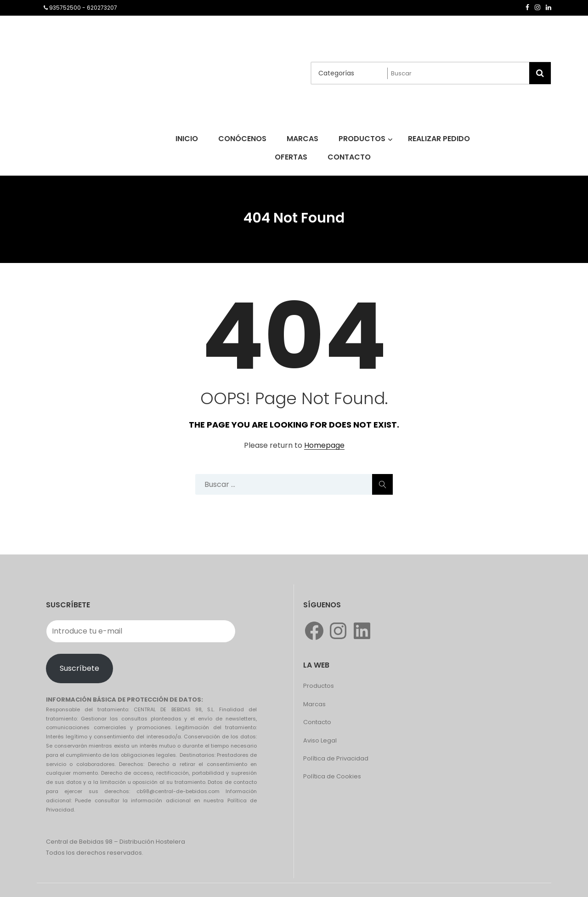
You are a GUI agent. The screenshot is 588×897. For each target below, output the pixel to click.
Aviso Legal (320, 740)
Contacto (317, 722)
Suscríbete (79, 668)
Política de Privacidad (336, 758)
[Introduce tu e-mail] (141, 631)
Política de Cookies (332, 776)
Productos (319, 686)
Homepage (324, 446)
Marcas (314, 704)
